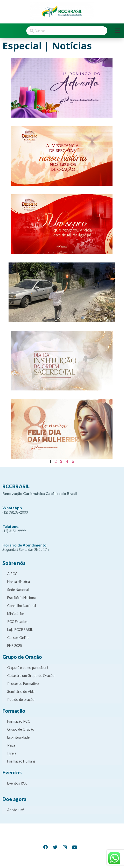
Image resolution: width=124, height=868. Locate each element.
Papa (11, 745)
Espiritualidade (18, 737)
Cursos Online (18, 638)
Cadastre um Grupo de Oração (31, 676)
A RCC (12, 574)
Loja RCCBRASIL (20, 630)
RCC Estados (17, 622)
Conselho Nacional (22, 606)
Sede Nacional (18, 590)
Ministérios (16, 614)
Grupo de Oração (21, 729)
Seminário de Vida (21, 692)
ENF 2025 (15, 646)
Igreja (12, 753)
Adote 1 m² (16, 810)
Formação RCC (19, 721)
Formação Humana (21, 761)
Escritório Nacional (22, 598)
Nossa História (19, 582)
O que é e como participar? (28, 668)
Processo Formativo (23, 684)
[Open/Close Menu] (117, 31)
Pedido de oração (21, 700)
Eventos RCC (17, 783)
